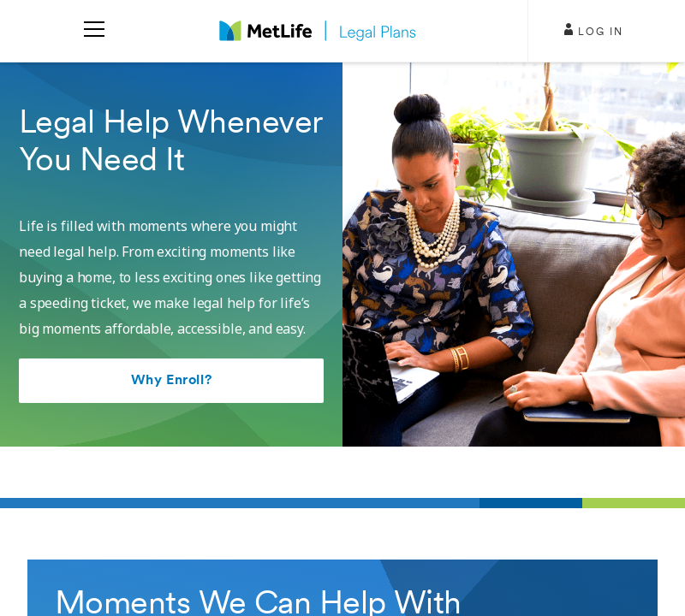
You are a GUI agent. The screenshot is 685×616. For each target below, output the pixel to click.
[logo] (318, 31)
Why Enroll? (171, 381)
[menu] (94, 31)
